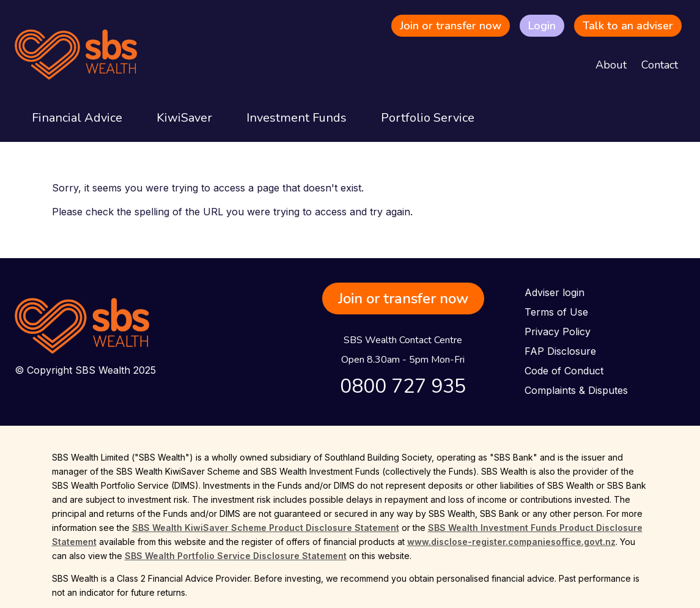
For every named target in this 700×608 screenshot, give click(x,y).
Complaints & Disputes (576, 390)
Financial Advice (77, 118)
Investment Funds (297, 118)
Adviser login (554, 292)
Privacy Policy (558, 332)
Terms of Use (556, 312)
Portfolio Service (428, 118)
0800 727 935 (403, 386)
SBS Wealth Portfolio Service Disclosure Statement (236, 556)
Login (542, 26)
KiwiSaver (184, 118)
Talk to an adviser (628, 26)
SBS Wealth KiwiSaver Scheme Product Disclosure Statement (266, 528)
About (611, 65)
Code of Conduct (564, 371)
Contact (660, 65)
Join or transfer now (451, 26)
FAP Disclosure (560, 351)
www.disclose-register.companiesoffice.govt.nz (511, 542)
